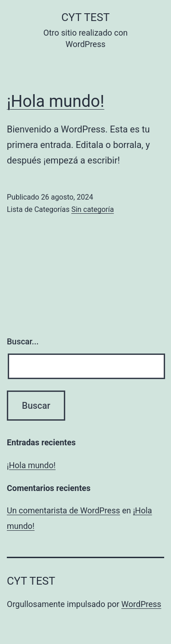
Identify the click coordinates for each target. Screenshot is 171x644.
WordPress (141, 604)
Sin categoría (92, 209)
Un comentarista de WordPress (63, 510)
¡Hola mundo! (56, 101)
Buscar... (23, 341)
